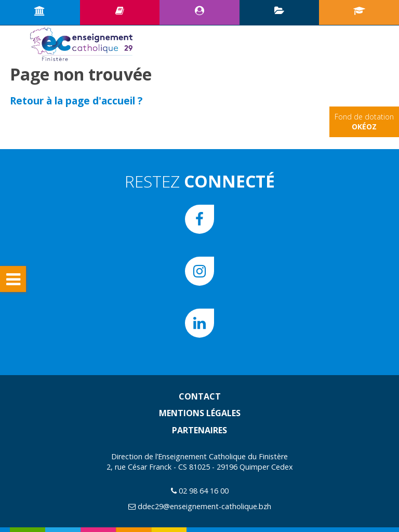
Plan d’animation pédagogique (279, 10)
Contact (200, 396)
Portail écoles (359, 10)
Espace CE (199, 10)
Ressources (120, 10)
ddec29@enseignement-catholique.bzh (204, 506)
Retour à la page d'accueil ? (76, 101)
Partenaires (199, 430)
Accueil (40, 10)
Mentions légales (200, 413)
